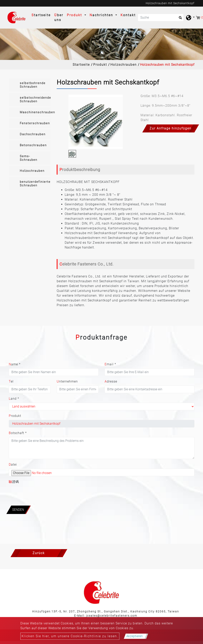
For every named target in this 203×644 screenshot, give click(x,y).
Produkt (100, 65)
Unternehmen (67, 381)
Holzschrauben (124, 65)
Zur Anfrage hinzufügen (170, 128)
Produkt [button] (75, 15)
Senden (18, 510)
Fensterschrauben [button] (35, 123)
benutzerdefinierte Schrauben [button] (35, 184)
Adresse (111, 381)
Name (15, 364)
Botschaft (18, 433)
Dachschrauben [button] (33, 134)
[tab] (30, 85)
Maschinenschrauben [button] (35, 112)
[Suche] (161, 18)
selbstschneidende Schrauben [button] (35, 99)
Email (110, 364)
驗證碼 (14, 482)
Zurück (39, 553)
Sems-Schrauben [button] (29, 158)
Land (14, 399)
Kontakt (128, 15)
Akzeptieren (135, 636)
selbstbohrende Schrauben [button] (33, 85)
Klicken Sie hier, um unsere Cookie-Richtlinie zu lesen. (70, 636)
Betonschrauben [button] (33, 145)
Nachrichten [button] (102, 15)
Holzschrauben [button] (32, 171)
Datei (13, 465)
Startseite (42, 15)
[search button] (179, 19)
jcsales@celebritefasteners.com (112, 616)
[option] (96, 122)
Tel (11, 381)
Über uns (59, 17)
